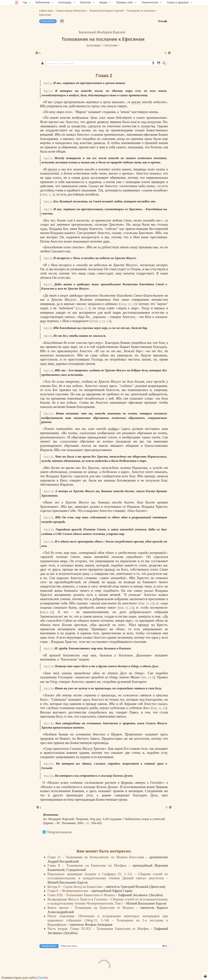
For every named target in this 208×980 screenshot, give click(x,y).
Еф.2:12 (48, 457)
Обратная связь (69, 946)
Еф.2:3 (48, 158)
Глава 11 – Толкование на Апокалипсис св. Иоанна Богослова (97, 857)
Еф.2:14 (48, 518)
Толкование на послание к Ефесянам (103, 39)
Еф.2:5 (48, 209)
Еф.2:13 (48, 491)
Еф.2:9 (48, 336)
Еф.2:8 (48, 328)
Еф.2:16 (48, 542)
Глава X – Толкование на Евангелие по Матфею (88, 865)
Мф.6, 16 (47, 612)
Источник (113, 45)
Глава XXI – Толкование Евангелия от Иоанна (82, 895)
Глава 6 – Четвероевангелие (68, 891)
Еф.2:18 (48, 666)
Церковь (127, 783)
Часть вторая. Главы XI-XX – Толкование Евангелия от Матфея (99, 929)
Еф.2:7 (48, 284)
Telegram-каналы (59, 832)
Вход (163, 21)
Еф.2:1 (48, 83)
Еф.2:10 (48, 370)
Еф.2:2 (48, 91)
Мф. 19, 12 (146, 603)
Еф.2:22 (48, 776)
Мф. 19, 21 (126, 608)
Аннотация (95, 45)
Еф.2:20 (48, 723)
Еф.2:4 (48, 202)
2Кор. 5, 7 (83, 308)
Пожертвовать (48, 21)
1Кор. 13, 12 (128, 304)
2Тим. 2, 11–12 (101, 321)
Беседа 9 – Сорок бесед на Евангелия (75, 887)
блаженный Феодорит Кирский (102, 32)
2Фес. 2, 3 (47, 194)
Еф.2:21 (48, 764)
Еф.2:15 (48, 530)
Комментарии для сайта (25, 978)
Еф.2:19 (48, 688)
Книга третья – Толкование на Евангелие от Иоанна (92, 908)
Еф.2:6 (48, 258)
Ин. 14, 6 (148, 677)
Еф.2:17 (48, 649)
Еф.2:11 (48, 414)
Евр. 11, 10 (159, 708)
